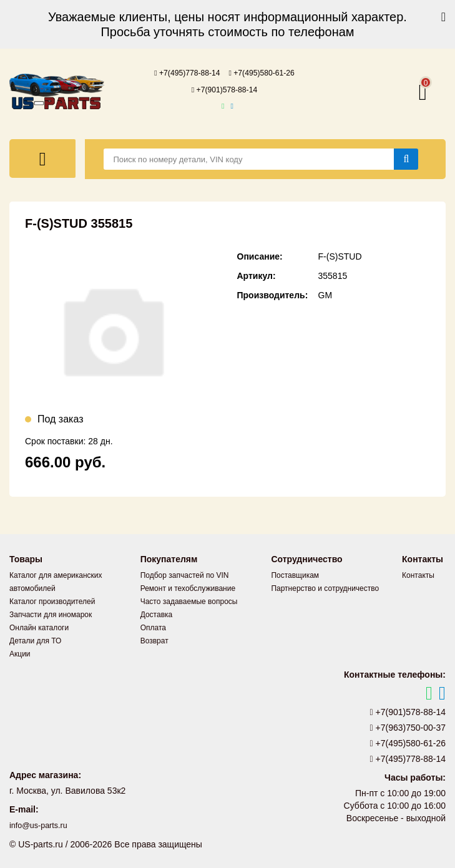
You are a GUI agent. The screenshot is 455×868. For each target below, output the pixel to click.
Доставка (157, 613)
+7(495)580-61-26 (267, 72)
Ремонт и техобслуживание (188, 587)
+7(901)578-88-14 (225, 89)
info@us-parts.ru (42, 824)
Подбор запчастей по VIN (185, 574)
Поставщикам (295, 574)
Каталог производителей (52, 600)
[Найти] (406, 158)
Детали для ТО (35, 640)
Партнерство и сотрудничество (325, 587)
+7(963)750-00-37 (408, 726)
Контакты (418, 574)
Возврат (154, 640)
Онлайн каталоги (39, 627)
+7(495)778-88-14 (182, 72)
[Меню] (42, 157)
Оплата (153, 627)
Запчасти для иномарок (51, 613)
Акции (20, 653)
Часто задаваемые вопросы (189, 600)
